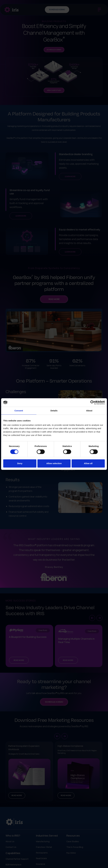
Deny (20, 463)
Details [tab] (54, 411)
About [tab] (89, 411)
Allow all (88, 463)
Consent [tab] (19, 411)
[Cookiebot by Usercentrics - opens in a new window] (92, 402)
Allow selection (54, 463)
